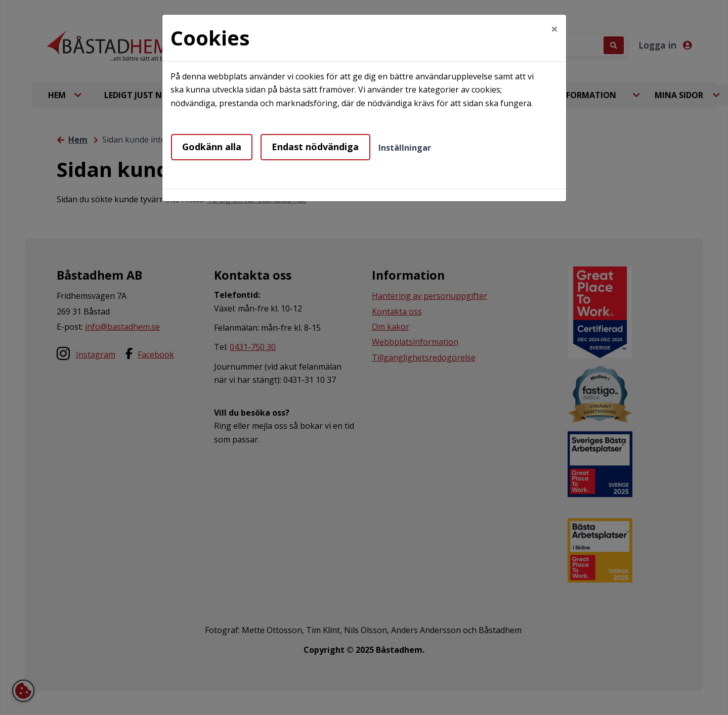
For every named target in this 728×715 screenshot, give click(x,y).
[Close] (554, 29)
